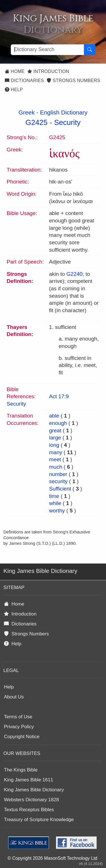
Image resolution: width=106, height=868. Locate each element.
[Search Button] (90, 50)
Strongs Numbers (73, 81)
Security (67, 122)
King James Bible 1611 (29, 780)
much (56, 467)
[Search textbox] (47, 50)
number (58, 474)
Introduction (48, 71)
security (58, 481)
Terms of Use (18, 717)
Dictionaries (24, 81)
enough (58, 423)
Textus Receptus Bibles (29, 810)
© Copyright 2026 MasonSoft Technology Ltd (52, 858)
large (55, 438)
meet (55, 459)
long (54, 445)
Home (15, 71)
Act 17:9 (59, 396)
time (54, 496)
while (55, 503)
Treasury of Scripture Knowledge (39, 820)
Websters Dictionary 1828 (31, 800)
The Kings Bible (21, 770)
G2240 (74, 274)
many (56, 452)
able (54, 416)
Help (14, 90)
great (55, 430)
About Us (14, 697)
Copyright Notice (22, 737)
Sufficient (60, 489)
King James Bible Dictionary (34, 790)
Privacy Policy (19, 727)
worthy (57, 511)
